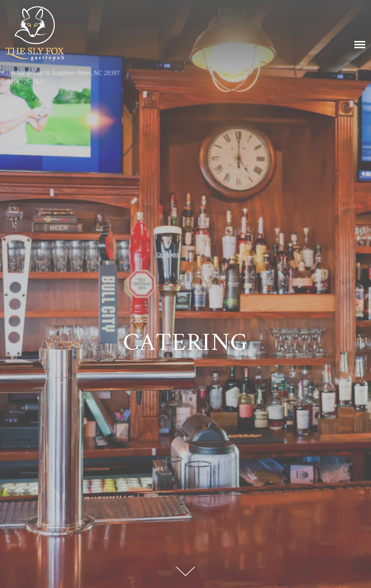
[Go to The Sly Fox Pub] (185, 73)
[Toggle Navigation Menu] (360, 45)
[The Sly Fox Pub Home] (35, 33)
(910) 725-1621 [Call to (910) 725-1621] (25, 82)
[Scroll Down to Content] (185, 571)
